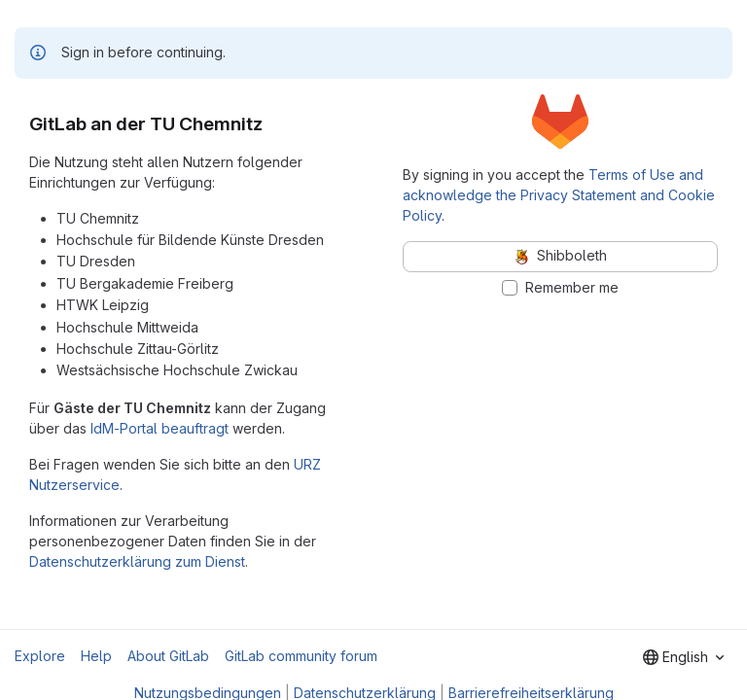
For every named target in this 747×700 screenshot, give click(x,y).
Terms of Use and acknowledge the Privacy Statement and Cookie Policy (559, 195)
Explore (40, 656)
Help (96, 656)
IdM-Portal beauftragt (160, 428)
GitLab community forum (301, 656)
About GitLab (168, 656)
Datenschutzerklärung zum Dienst (137, 561)
